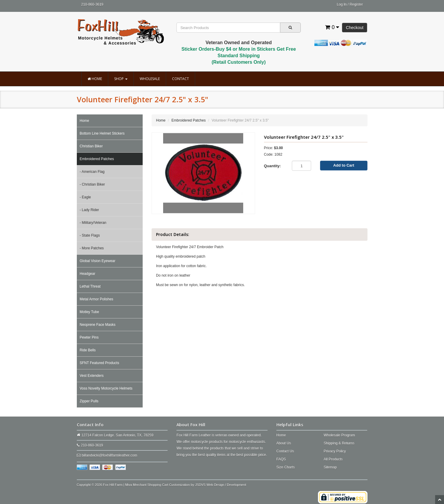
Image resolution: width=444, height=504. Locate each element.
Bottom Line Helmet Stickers (102, 133)
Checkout (355, 28)
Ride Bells (88, 350)
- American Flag (92, 172)
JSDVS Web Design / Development (221, 485)
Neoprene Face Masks (98, 325)
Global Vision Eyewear (98, 261)
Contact (180, 79)
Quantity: (272, 166)
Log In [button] (342, 4)
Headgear (88, 274)
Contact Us (285, 451)
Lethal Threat (90, 286)
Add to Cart (344, 165)
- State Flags (90, 235)
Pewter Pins (89, 337)
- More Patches (92, 248)
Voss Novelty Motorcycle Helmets (106, 388)
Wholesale (150, 79)
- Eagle (85, 197)
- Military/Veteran (93, 223)
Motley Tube (89, 312)
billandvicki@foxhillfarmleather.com (110, 455)
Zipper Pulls (89, 401)
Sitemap (330, 467)
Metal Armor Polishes (97, 299)
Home (95, 79)
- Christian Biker (92, 184)
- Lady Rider (89, 210)
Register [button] (356, 4)
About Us (284, 443)
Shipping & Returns (339, 443)
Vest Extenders (92, 376)
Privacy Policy (335, 451)
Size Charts (286, 467)
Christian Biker (91, 146)
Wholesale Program (339, 435)
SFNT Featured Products (100, 363)
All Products (333, 459)
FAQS (281, 459)
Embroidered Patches (97, 159)
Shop (121, 79)
